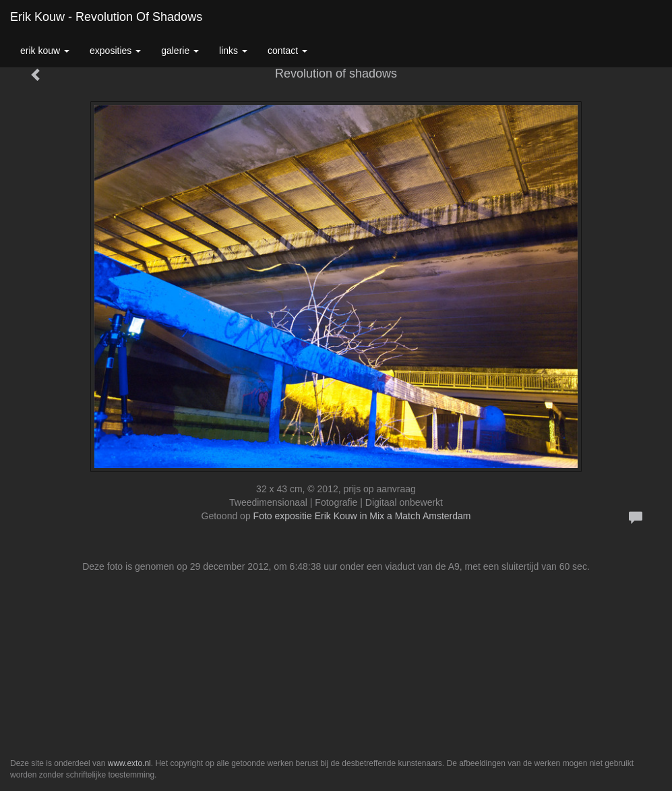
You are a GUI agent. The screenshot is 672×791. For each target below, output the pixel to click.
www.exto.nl (129, 763)
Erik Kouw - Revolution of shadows (106, 17)
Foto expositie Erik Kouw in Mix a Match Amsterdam (362, 516)
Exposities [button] (115, 51)
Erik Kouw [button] (45, 51)
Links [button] (233, 51)
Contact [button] (287, 51)
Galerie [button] (180, 51)
